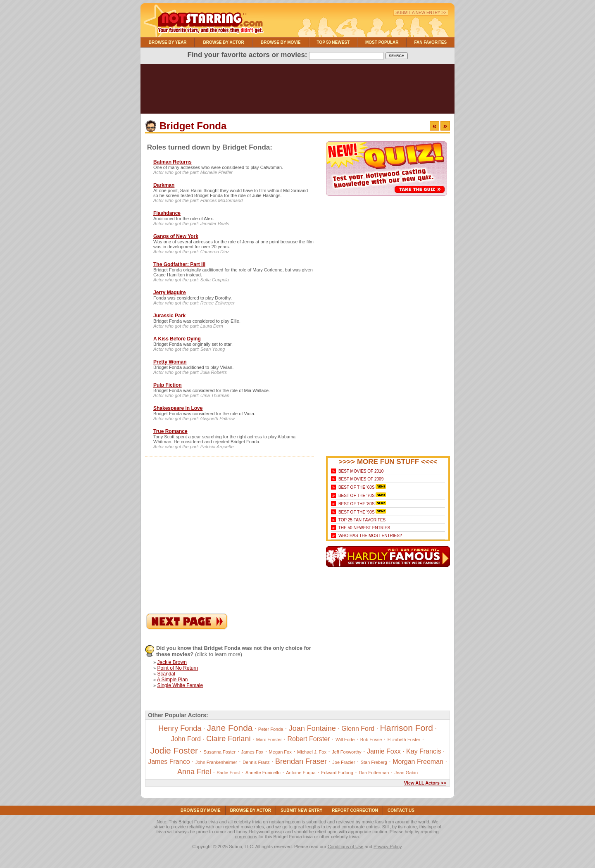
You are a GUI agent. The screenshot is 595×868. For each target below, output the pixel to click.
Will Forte (345, 740)
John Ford (186, 739)
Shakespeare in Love (178, 408)
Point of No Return (177, 668)
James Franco (169, 762)
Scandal (166, 674)
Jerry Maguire (170, 293)
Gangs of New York (176, 236)
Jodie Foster (174, 750)
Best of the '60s (357, 487)
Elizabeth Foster (404, 740)
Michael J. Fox (312, 752)
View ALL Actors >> (425, 783)
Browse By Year (168, 42)
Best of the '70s (357, 496)
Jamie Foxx (384, 751)
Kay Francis (424, 751)
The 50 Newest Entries (364, 528)
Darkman (164, 185)
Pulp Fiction (168, 385)
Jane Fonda (230, 728)
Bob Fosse (371, 740)
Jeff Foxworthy (346, 752)
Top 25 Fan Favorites (362, 520)
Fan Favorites (430, 42)
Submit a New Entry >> (421, 13)
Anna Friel (194, 772)
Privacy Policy (388, 847)
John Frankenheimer (216, 762)
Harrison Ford (407, 728)
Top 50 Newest (333, 42)
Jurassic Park (169, 316)
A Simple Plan (173, 680)
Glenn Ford (358, 729)
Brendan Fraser (301, 761)
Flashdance (167, 213)
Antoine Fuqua (301, 773)
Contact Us (401, 810)
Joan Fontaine (312, 728)
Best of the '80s (357, 504)
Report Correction (355, 810)
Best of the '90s (357, 512)
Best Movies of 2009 (361, 479)
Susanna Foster (219, 752)
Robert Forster (308, 739)
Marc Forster (269, 740)
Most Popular (382, 42)
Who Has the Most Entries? (370, 536)
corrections (246, 837)
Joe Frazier (344, 762)
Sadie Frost (228, 773)
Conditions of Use (346, 847)
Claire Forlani (228, 739)
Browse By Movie (281, 42)
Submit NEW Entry (301, 810)
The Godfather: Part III (179, 264)
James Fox (252, 752)
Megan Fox (280, 752)
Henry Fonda (180, 728)
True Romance (170, 431)
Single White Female (180, 685)
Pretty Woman (170, 362)
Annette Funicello (263, 773)
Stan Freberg (374, 762)
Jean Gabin (406, 773)
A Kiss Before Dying (177, 339)
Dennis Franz (256, 762)
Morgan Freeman (418, 762)
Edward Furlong (337, 773)
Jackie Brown (172, 662)
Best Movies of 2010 (361, 471)
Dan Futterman (374, 773)
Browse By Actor (224, 42)
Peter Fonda (271, 729)
